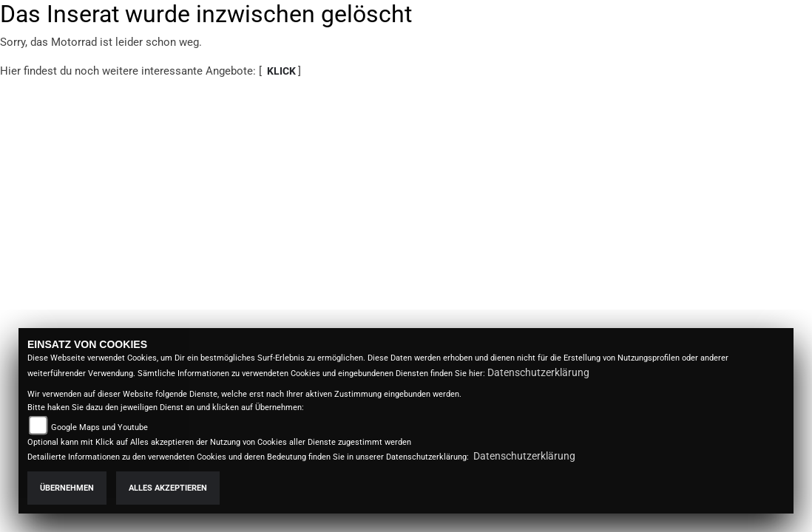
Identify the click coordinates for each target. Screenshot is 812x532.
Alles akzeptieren (168, 488)
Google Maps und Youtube (99, 427)
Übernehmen (67, 488)
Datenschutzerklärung (538, 372)
